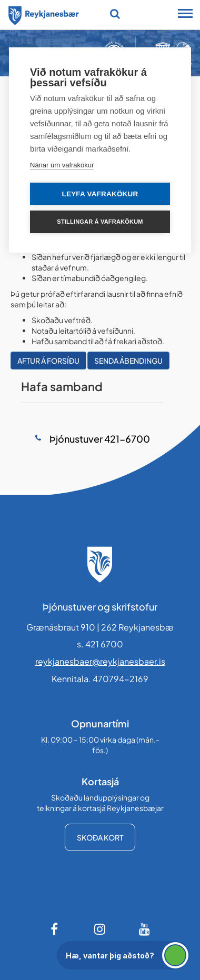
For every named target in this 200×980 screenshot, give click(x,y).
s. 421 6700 (100, 644)
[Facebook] (55, 929)
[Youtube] (145, 929)
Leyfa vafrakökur (100, 194)
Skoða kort (100, 837)
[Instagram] (100, 929)
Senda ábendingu (128, 361)
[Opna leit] (115, 14)
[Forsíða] (44, 14)
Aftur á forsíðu (48, 361)
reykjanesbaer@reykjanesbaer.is (100, 661)
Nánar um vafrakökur (62, 165)
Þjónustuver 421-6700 (99, 439)
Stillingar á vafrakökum (100, 222)
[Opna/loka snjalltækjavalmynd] (185, 15)
